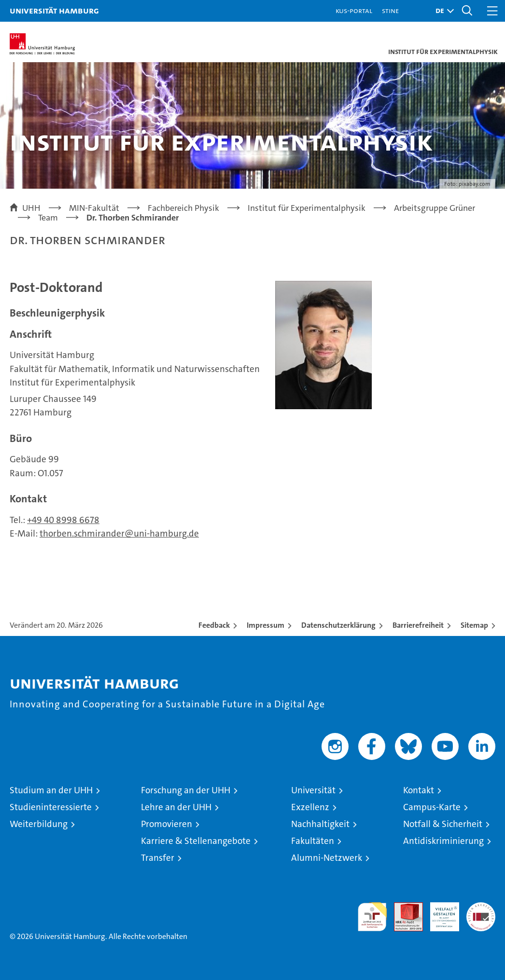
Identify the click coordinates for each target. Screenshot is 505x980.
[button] (442, 11)
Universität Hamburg (54, 10)
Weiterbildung (39, 824)
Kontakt (419, 790)
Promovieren (167, 824)
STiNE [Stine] (390, 10)
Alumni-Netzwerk (327, 858)
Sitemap (474, 625)
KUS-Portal (354, 10)
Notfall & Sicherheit (443, 824)
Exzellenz (310, 807)
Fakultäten (313, 841)
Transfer (158, 858)
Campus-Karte (432, 807)
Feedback (214, 625)
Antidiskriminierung (443, 841)
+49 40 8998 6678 (63, 520)
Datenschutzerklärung (338, 625)
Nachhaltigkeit (320, 824)
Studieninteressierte (51, 807)
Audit (403, 907)
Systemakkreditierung (481, 907)
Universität (313, 790)
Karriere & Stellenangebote (196, 841)
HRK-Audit (439, 912)
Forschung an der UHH (186, 790)
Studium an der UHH (51, 790)
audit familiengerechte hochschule (372, 917)
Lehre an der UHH (176, 807)
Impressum (266, 625)
